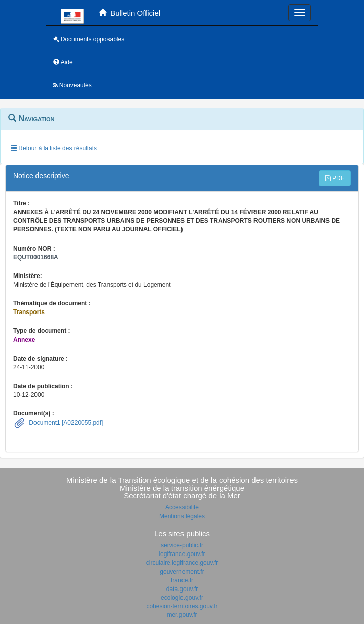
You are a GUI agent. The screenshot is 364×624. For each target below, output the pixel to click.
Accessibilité (182, 507)
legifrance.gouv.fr (182, 554)
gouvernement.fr (182, 572)
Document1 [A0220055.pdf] (65, 423)
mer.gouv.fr (182, 615)
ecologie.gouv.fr (182, 598)
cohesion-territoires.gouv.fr (182, 606)
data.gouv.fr (182, 589)
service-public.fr (182, 545)
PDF (335, 178)
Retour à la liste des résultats (54, 148)
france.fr (182, 580)
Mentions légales (182, 516)
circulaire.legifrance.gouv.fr (182, 563)
